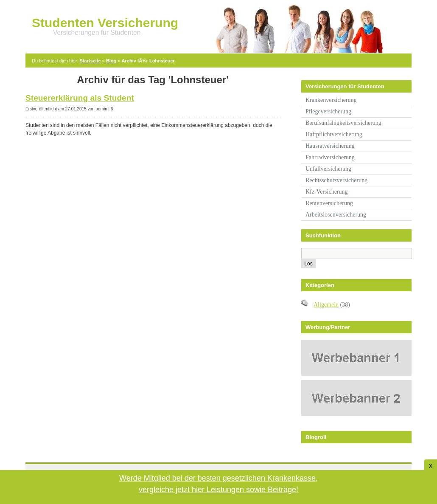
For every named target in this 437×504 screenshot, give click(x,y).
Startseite (90, 61)
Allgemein (326, 305)
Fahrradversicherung (330, 157)
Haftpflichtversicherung (334, 134)
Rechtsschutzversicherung (336, 180)
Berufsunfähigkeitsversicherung (343, 123)
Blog (111, 61)
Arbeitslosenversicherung (336, 215)
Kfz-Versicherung (327, 192)
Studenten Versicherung (105, 23)
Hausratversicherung (330, 146)
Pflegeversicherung (328, 111)
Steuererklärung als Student (80, 98)
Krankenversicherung (331, 100)
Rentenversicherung (329, 203)
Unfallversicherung (328, 169)
